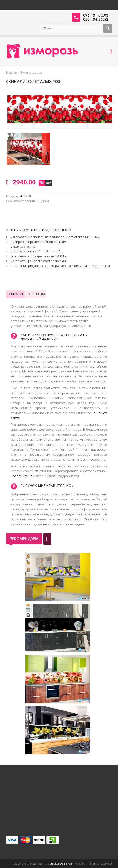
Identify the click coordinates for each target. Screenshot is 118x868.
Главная (12, 73)
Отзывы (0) (36, 294)
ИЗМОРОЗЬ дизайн (62, 864)
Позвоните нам (23, 476)
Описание (16, 294)
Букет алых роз (31, 73)
